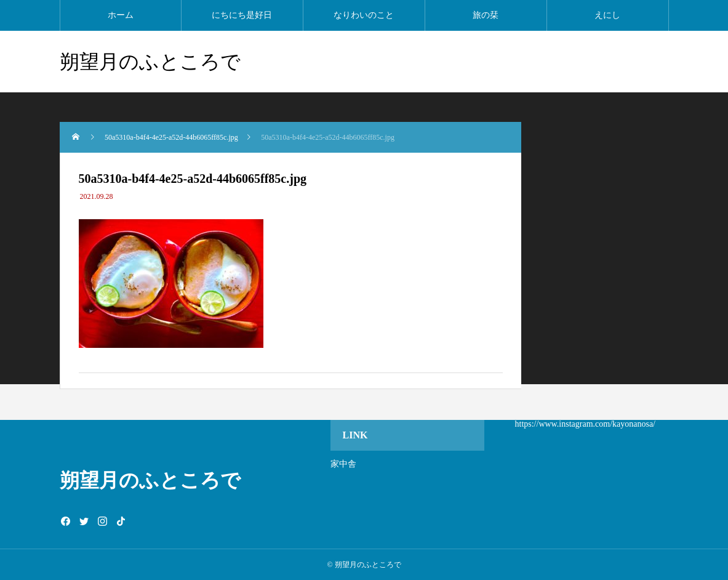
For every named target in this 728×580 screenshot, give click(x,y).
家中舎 (343, 464)
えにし (607, 15)
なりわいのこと (364, 15)
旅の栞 (486, 15)
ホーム (121, 15)
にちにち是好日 (242, 15)
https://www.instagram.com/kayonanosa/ (586, 424)
